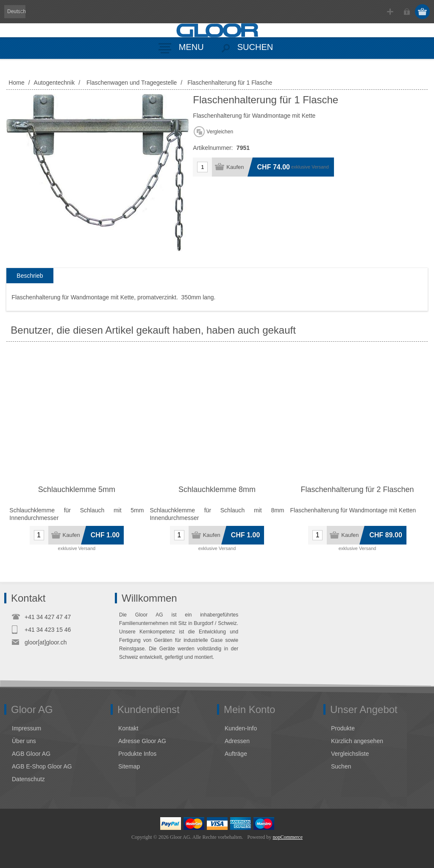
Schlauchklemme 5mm (77, 489)
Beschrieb (30, 276)
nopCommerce (288, 837)
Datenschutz (28, 779)
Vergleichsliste (350, 754)
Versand (320, 167)
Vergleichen (220, 132)
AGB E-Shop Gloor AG (42, 766)
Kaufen (235, 167)
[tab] (30, 276)
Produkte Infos (137, 754)
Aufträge (236, 754)
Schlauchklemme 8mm (217, 489)
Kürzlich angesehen (357, 741)
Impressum (26, 728)
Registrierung (390, 12)
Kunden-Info (241, 728)
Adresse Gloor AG (142, 741)
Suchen (341, 766)
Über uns (24, 741)
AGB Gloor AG (31, 754)
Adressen (237, 741)
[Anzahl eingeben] (202, 167)
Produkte (343, 728)
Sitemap (129, 766)
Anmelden (407, 12)
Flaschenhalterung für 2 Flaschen (357, 489)
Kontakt (128, 728)
